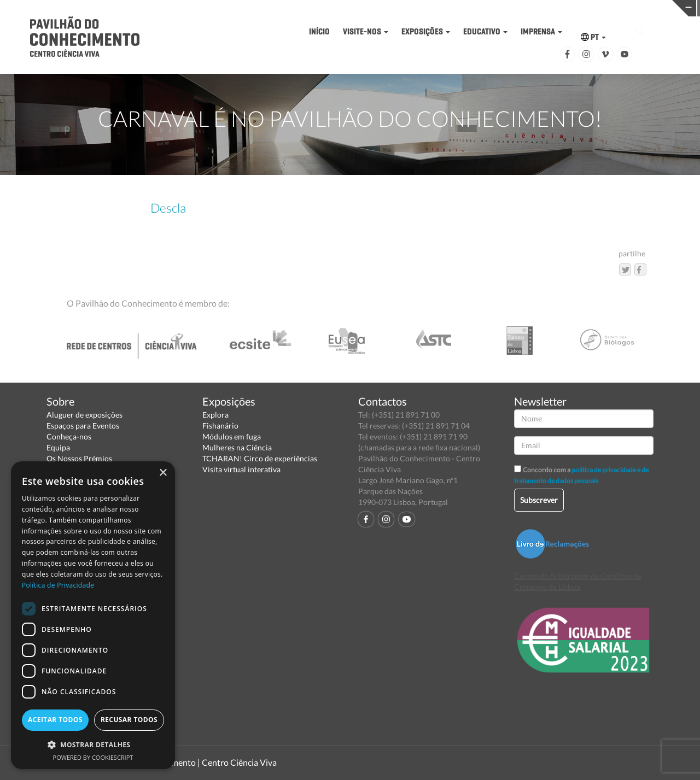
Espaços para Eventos (83, 426)
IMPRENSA (541, 31)
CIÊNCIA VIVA (472, 7)
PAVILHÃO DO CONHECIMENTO (321, 8)
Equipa (58, 447)
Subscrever (539, 500)
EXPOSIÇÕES (426, 31)
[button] (93, 744)
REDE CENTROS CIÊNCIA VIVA (624, 7)
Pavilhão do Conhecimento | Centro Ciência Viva (185, 762)
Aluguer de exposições (84, 415)
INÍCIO (319, 31)
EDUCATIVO (485, 31)
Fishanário (220, 426)
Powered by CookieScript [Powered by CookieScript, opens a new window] (93, 757)
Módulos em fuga (232, 436)
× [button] (163, 473)
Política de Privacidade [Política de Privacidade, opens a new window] (58, 585)
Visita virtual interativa (241, 469)
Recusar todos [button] (129, 720)
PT (593, 37)
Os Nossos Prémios (79, 458)
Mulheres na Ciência (237, 447)
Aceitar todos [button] (55, 720)
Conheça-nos (69, 436)
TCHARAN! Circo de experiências (260, 458)
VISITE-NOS (366, 31)
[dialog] (93, 615)
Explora (215, 415)
